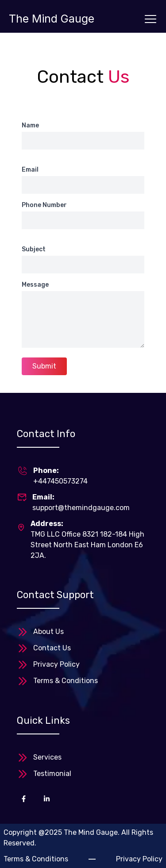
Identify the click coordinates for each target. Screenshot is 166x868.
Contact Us (52, 648)
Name (30, 125)
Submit (44, 366)
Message (35, 285)
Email (30, 170)
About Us (48, 632)
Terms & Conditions (66, 681)
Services (47, 757)
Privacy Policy (56, 664)
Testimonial (52, 774)
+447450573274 (60, 481)
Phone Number (44, 205)
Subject (34, 249)
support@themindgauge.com (81, 508)
